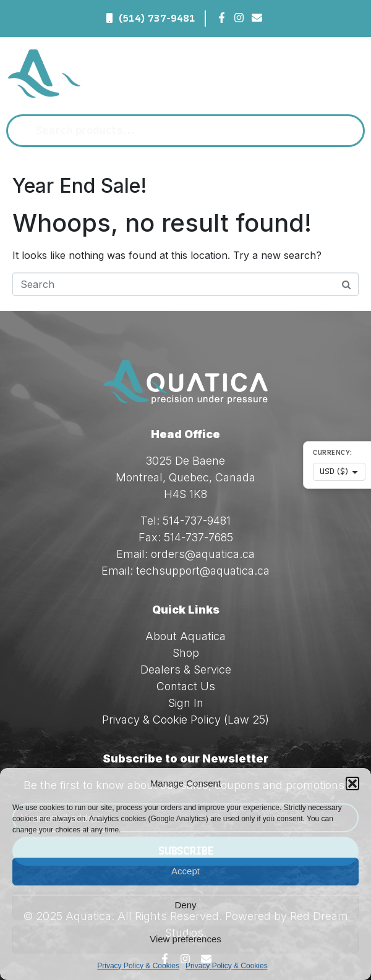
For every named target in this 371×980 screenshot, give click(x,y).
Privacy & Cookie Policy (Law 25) (185, 720)
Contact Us (186, 686)
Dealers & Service (186, 670)
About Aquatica (185, 636)
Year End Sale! (80, 186)
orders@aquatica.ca (203, 554)
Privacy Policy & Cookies (138, 966)
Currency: (333, 453)
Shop (186, 653)
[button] (352, 784)
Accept (185, 871)
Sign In (186, 703)
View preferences (185, 939)
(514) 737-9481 (157, 18)
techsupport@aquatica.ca (203, 571)
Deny (185, 905)
